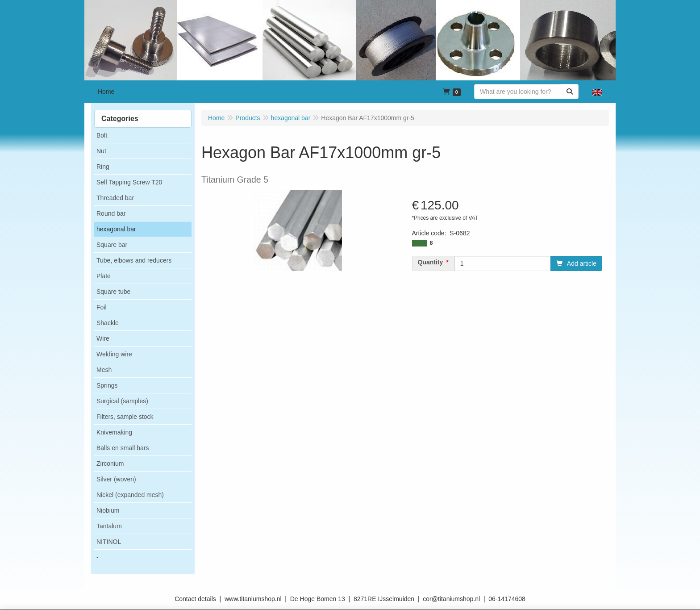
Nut (101, 151)
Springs (107, 385)
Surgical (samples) (122, 401)
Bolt (102, 135)
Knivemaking (114, 432)
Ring (103, 167)
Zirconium (110, 464)
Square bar (112, 245)
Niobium (108, 510)
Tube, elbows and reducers (134, 260)
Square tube (113, 292)
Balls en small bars (123, 448)
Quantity (431, 262)
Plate (104, 276)
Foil (102, 307)
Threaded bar (115, 198)
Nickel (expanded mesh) (130, 495)
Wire (103, 338)
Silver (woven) (116, 479)
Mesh (104, 370)
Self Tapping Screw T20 (129, 182)
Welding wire (114, 354)
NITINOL (109, 542)
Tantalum (109, 526)
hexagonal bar (116, 229)
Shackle (108, 323)
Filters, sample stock (125, 417)
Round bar (111, 213)
